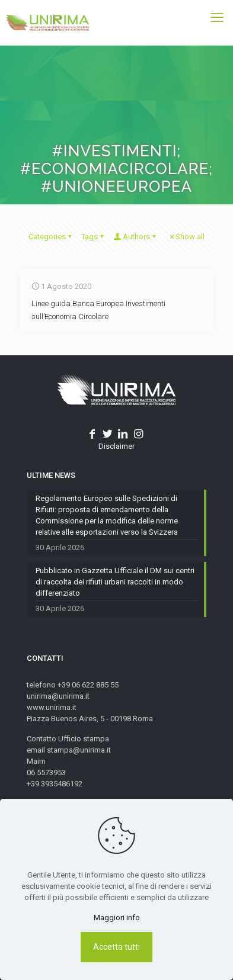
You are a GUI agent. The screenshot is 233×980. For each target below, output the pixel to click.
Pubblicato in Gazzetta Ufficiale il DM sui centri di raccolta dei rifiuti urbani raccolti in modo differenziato (115, 582)
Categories (51, 237)
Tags (93, 237)
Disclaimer (116, 446)
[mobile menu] (217, 18)
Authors (135, 237)
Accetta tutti (116, 947)
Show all (186, 237)
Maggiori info (117, 918)
